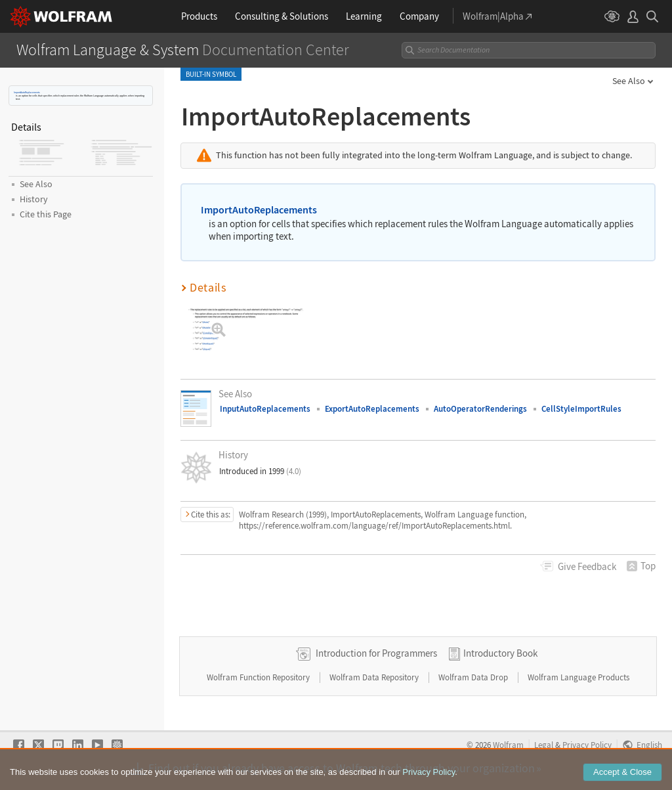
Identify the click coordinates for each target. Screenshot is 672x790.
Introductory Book (500, 653)
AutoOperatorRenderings (480, 409)
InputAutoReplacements (265, 409)
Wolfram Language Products (578, 677)
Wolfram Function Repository (259, 677)
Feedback (587, 566)
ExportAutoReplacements (372, 409)
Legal (544, 745)
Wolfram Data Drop (474, 677)
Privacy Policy (587, 745)
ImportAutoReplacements (27, 92)
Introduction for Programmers (376, 653)
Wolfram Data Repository (375, 677)
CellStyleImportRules (581, 409)
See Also (629, 81)
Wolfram (508, 745)
